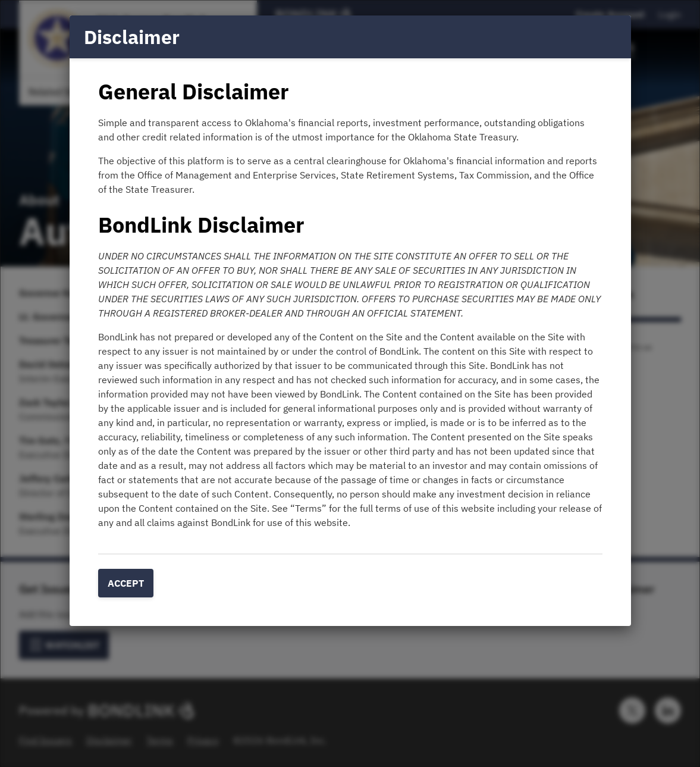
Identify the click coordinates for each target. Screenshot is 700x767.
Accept (126, 583)
